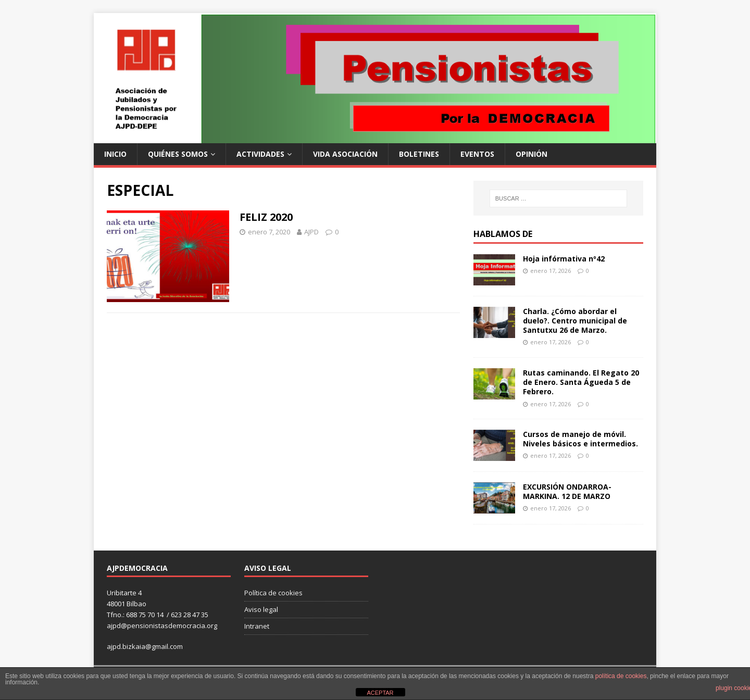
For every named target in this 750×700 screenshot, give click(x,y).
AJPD (311, 232)
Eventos (477, 154)
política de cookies (621, 676)
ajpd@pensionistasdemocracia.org (162, 626)
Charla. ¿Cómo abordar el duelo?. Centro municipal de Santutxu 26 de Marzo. (575, 321)
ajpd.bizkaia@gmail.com (145, 646)
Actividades (260, 154)
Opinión (532, 154)
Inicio (115, 154)
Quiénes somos (178, 154)
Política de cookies (273, 593)
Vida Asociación (345, 154)
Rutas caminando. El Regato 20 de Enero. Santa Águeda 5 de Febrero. (581, 382)
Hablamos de (503, 234)
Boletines (419, 154)
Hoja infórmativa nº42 (564, 259)
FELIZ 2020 (266, 217)
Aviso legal (261, 609)
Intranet (257, 626)
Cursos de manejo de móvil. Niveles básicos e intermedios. (580, 439)
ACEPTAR (380, 693)
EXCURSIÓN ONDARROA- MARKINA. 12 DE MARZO (567, 491)
